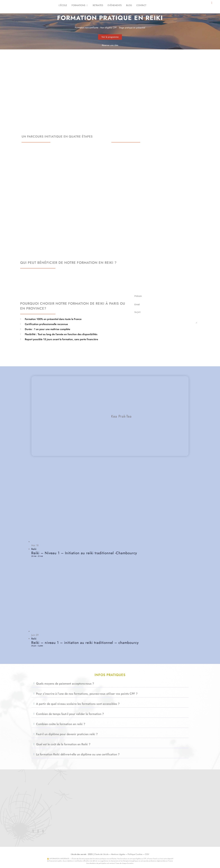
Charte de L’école (101, 854)
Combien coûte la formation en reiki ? (61, 724)
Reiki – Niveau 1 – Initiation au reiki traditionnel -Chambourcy (84, 553)
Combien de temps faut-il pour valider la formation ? (70, 714)
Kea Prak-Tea (121, 416)
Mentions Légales (118, 854)
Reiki (34, 549)
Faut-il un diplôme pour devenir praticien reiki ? (67, 734)
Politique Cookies (135, 854)
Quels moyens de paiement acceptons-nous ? (65, 684)
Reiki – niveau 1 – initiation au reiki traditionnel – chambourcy (85, 643)
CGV (147, 854)
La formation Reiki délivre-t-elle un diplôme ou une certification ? (78, 754)
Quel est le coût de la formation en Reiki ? (63, 744)
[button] (110, 684)
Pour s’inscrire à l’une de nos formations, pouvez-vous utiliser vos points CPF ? (87, 694)
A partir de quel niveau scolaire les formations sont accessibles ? (78, 704)
